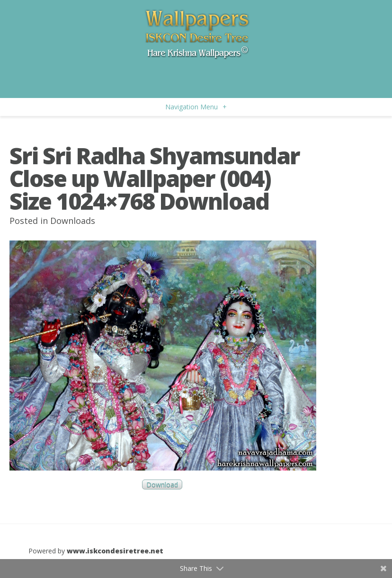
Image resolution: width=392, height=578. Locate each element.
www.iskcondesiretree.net (115, 551)
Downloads (73, 221)
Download (162, 485)
